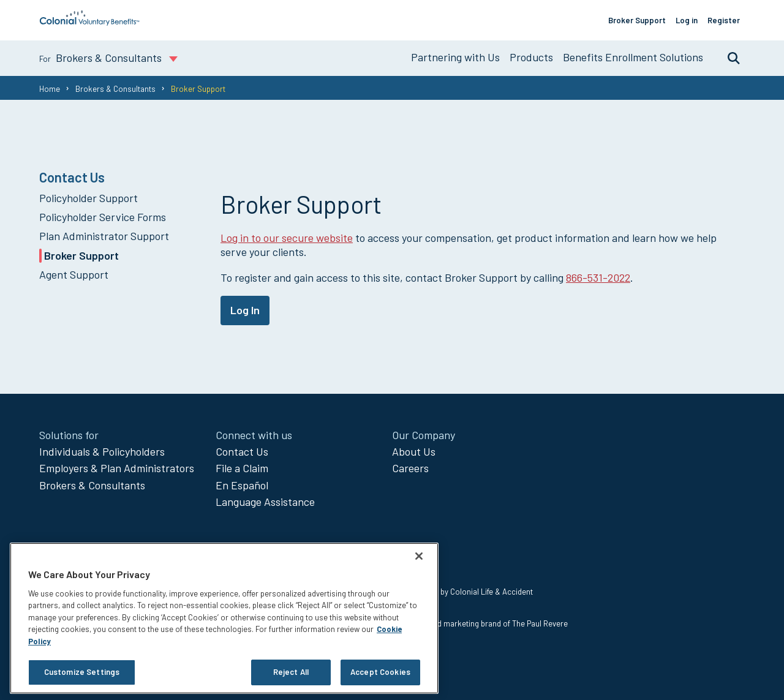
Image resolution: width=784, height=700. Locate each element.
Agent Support (74, 274)
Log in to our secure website (287, 238)
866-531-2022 (598, 277)
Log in (687, 20)
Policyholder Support (89, 198)
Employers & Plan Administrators (117, 468)
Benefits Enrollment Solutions (633, 57)
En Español (242, 485)
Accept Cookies (380, 672)
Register (724, 20)
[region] (224, 618)
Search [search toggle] (728, 58)
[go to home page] (90, 22)
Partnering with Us (455, 57)
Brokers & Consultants (115, 89)
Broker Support (637, 20)
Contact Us (242, 451)
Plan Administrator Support (104, 236)
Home (50, 89)
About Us (414, 451)
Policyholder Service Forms (103, 217)
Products (531, 57)
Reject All (291, 672)
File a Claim (242, 468)
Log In (245, 310)
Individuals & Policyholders (102, 451)
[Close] (419, 556)
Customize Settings (82, 672)
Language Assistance (265, 502)
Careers (410, 468)
